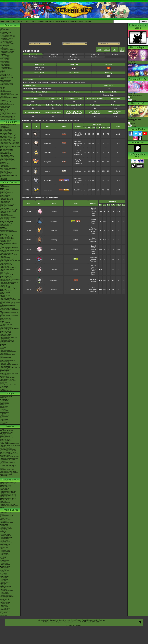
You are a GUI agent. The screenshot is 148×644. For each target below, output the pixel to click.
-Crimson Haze (4, 604)
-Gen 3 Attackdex (5, 58)
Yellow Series (4, 406)
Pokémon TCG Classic (7, 523)
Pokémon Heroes (5, 439)
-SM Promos (4, 572)
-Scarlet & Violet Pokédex (8, 50)
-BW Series (3, 559)
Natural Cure (93, 209)
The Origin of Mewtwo (7, 431)
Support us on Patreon (74, 625)
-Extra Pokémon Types (7, 515)
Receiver (93, 279)
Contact (27, 22)
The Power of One (5, 434)
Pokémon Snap (5, 362)
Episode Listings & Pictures (8, 125)
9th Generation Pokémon (7, 116)
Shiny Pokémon (5, 152)
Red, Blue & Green (6, 357)
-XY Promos (4, 573)
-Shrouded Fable (5, 542)
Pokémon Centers (5, 93)
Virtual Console (5, 376)
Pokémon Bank (5, 249)
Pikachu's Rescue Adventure (8, 484)
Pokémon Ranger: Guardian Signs (10, 300)
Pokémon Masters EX (6, 200)
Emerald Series (5, 412)
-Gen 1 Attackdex (5, 56)
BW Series (3, 418)
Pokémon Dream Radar (7, 275)
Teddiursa (54, 231)
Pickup (93, 228)
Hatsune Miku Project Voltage (9, 98)
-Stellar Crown (4, 540)
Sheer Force (78, 154)
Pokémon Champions (6, 192)
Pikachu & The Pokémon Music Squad (9, 506)
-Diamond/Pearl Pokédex (7, 37)
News (2, 28)
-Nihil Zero (3, 581)
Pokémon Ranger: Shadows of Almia (9, 313)
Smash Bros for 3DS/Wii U (8, 268)
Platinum (3, 297)
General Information (6, 396)
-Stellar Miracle (4, 599)
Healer (93, 215)
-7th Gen (3, 90)
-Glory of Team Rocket (7, 591)
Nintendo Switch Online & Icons (9, 385)
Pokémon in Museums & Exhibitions (7, 100)
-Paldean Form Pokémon (7, 119)
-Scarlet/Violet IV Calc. (7, 83)
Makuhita (48, 153)
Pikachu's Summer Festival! (8, 491)
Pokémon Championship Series (9, 95)
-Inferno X (3, 584)
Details (99, 50)
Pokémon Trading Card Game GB (10, 368)
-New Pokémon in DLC (7, 118)
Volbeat (54, 259)
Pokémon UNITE (5, 201)
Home (13, 22)
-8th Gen (3, 89)
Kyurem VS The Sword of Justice (10, 457)
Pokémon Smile (5, 220)
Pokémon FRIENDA (6, 391)
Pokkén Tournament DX (7, 239)
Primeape (48, 143)
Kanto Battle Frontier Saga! (8, 135)
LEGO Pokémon (5, 106)
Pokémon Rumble (5, 301)
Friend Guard (93, 273)
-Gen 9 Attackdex (5, 67)
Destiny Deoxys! (5, 442)
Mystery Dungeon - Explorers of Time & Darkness (9, 316)
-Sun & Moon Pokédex (7, 41)
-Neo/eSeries (4, 563)
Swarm (93, 220)
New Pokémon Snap (6, 223)
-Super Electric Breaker (7, 597)
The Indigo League (6, 129)
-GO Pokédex (4, 48)
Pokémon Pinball (5, 363)
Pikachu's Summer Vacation (8, 482)
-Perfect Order (4, 526)
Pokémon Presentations (7, 105)
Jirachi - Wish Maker (6, 441)
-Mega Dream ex (5, 582)
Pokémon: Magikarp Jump (8, 236)
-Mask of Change (5, 602)
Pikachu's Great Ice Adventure (9, 497)
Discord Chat (4, 112)
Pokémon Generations (7, 155)
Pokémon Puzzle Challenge (8, 352)
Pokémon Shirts (5, 108)
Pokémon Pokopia (5, 194)
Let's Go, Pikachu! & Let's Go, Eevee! (9, 232)
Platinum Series (5, 415)
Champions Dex (74, 59)
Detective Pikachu (5, 240)
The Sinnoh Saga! (5, 136)
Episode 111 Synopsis (135, 96)
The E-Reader (4, 343)
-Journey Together (5, 536)
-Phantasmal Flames (6, 529)
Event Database (5, 115)
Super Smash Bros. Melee (8, 355)
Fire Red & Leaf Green (7, 324)
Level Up (107, 50)
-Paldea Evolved (5, 552)
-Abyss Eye (3, 578)
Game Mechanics (5, 82)
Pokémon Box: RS (5, 333)
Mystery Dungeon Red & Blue (9, 337)
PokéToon (3, 162)
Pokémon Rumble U (6, 278)
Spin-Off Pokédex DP (6, 76)
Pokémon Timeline (5, 92)
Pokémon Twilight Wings (7, 157)
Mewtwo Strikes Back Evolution (9, 473)
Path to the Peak (5, 164)
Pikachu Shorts (10, 480)
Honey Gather (93, 232)
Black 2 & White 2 (5, 274)
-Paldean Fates (5, 546)
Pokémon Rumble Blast (7, 284)
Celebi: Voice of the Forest (8, 438)
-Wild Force (3, 605)
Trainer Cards (4, 517)
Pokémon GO (4, 197)
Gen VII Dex (74, 54)
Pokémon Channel (5, 331)
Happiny (54, 270)
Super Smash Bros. (6, 369)
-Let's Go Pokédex (5, 43)
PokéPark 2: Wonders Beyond (9, 282)
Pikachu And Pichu (6, 485)
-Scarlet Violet (4, 553)
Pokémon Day (4, 103)
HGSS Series (4, 417)
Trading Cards (10, 510)
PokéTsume (4, 180)
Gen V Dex (115, 54)
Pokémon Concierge (6, 173)
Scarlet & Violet (5, 190)
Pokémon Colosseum (6, 327)
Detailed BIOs (4, 401)
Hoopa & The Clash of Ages (8, 465)
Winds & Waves (5, 187)
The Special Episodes (6, 149)
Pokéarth (88, 22)
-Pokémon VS (4, 610)
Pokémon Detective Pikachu (8, 477)
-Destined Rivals (5, 534)
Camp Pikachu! (5, 488)
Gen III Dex (53, 57)
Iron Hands (48, 190)
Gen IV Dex (33, 57)
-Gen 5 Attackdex (5, 61)
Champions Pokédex (76, 22)
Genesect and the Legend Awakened (8, 460)
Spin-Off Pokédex (5, 74)
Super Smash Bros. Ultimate (8, 243)
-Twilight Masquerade (6, 543)
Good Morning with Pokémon (9, 168)
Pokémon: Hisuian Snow (7, 159)
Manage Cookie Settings (96, 620)
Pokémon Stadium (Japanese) (9, 365)
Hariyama (48, 162)
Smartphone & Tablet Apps (8, 381)
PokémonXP (4, 96)
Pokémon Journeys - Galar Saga (10, 142)
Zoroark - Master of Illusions (8, 452)
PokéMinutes (4, 165)
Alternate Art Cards (6, 520)
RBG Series (4, 405)
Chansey (54, 212)
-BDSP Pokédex (5, 45)
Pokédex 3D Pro (5, 287)
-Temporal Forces (5, 544)
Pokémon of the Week (7, 85)
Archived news (4, 30)
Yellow (2, 359)
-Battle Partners (5, 594)
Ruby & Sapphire (5, 323)
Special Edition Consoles (7, 378)
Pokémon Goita (5, 388)
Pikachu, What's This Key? (8, 504)
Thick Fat (78, 151)
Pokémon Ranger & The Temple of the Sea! (10, 446)
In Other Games (5, 375)
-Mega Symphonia (5, 586)
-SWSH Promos (5, 570)
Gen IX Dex (33, 54)
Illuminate (93, 257)
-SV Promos (4, 569)
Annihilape (48, 180)
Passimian (54, 280)
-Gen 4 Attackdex (5, 60)
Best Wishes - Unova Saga (8, 138)
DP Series (3, 414)
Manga (10, 393)
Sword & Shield (5, 208)
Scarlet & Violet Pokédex (58, 22)
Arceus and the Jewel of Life (8, 451)
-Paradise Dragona (6, 598)
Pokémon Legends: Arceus (8, 211)
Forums (19, 22)
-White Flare (4, 533)
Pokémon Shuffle (5, 258)
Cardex (2, 79)
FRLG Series (4, 411)
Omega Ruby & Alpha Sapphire (9, 247)
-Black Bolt (3, 531)
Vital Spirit (78, 132)
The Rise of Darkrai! (6, 448)
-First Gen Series (5, 565)
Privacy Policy (81, 620)
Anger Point (78, 134)
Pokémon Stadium (5, 366)
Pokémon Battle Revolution (8, 308)
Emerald (3, 326)
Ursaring (54, 240)
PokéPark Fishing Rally (7, 342)
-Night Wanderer (5, 601)
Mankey (48, 134)
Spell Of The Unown (6, 435)
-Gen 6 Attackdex (5, 63)
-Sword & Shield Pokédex (8, 44)
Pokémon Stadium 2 (6, 350)
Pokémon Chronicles (6, 148)
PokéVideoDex (4, 167)
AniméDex (3, 126)
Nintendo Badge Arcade (7, 269)
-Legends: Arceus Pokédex (8, 47)
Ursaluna (54, 290)
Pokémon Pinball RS (6, 334)
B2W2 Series (4, 419)
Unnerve (93, 242)
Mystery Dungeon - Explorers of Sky (9, 310)
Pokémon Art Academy (7, 253)
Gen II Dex (74, 57)
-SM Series (3, 556)
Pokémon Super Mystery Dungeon (10, 260)
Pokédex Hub (43, 22)
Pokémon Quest (5, 242)
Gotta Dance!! (4, 490)
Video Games (10, 182)
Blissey (54, 249)
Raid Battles (4, 521)
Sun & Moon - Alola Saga (7, 141)
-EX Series (3, 562)
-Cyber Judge (4, 607)
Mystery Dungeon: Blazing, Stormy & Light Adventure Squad (10, 303)
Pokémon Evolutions (6, 158)
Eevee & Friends (5, 503)
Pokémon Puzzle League (7, 360)
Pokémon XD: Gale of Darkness (9, 329)
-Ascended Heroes (6, 527)
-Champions (4, 86)
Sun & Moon (4, 229)
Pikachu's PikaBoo (5, 487)
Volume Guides (5, 403)
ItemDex (3, 70)
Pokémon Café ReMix (7, 198)
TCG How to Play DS (6, 291)
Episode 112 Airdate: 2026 (134, 119)
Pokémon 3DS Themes (7, 379)
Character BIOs (5, 399)
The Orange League (6, 131)
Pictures (132, 101)
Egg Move (122, 50)
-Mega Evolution (5, 530)
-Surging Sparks (5, 539)
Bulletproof (93, 290)
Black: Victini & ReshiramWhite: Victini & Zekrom (9, 455)
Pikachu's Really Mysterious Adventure (8, 501)
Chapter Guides (5, 402)
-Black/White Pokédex (7, 38)
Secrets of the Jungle (6, 474)
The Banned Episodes (7, 151)
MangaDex (3, 398)
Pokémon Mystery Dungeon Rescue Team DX (8, 218)
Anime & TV (10, 122)
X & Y (2, 246)
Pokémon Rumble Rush (7, 237)
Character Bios (4, 128)
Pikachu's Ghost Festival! (7, 493)
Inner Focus (78, 180)
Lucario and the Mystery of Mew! (10, 444)
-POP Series (4, 575)
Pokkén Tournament (6, 265)
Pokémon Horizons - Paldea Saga (10, 146)
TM (114, 50)
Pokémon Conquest (6, 281)
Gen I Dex (95, 57)
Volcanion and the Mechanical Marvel (9, 468)
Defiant (78, 136)
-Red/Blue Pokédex (6, 32)
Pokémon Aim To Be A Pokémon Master (9, 144)
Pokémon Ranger (5, 336)
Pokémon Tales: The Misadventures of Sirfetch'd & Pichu (9, 175)
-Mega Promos (4, 568)
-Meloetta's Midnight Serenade (9, 458)
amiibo (2, 384)
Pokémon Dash (5, 330)
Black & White (4, 272)
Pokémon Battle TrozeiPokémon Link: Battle (9, 251)
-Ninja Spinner (4, 579)
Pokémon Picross (5, 262)
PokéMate (3, 344)
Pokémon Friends (5, 195)
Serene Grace (93, 212)
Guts (78, 153)
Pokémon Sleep (5, 203)
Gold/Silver (3, 347)
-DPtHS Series (4, 560)
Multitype (78, 171)
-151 (1, 549)
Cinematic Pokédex (6, 80)
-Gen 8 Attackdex (5, 66)
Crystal (2, 349)
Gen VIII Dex (53, 54)
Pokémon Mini (4, 353)
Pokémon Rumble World (7, 259)
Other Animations (5, 170)
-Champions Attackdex (7, 69)
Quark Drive (78, 190)
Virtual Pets (3, 382)
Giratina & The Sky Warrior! (8, 449)
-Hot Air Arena (4, 592)
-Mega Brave (4, 585)
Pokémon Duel (4, 266)
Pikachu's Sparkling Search (8, 498)
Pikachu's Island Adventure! (8, 494)
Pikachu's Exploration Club (8, 496)
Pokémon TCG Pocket (7, 206)
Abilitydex (3, 73)
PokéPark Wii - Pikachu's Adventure (7, 306)
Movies (10, 426)
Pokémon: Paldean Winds (8, 161)
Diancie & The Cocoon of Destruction (7, 463)
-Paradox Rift (4, 547)
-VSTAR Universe (5, 608)
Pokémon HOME (5, 213)
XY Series (3, 421)
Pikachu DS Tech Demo (7, 340)
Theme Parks (4, 109)
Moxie (93, 223)
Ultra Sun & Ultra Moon (7, 230)
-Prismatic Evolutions (6, 537)
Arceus (48, 171)
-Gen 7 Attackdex (5, 64)
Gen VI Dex (95, 54)
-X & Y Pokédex (5, 40)
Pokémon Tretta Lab (6, 276)
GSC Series (4, 408)
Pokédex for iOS (5, 292)
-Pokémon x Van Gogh (7, 102)
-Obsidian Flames (5, 550)
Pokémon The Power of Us (8, 471)
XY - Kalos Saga (5, 139)
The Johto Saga (5, 132)
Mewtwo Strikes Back (6, 432)
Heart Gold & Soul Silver (7, 298)
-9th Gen (3, 87)
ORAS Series (4, 422)
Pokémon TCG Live (6, 226)
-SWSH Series (4, 555)
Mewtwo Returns (5, 436)
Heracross (54, 221)
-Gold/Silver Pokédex (6, 34)
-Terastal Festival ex (6, 595)
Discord (34, 22)
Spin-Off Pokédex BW (6, 77)
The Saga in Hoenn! (6, 133)
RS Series (3, 409)
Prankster (93, 261)
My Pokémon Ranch (6, 318)
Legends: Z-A (4, 191)
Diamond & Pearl (5, 295)
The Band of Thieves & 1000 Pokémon (8, 255)
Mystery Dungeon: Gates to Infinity (10, 279)
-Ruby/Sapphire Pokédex (7, 35)
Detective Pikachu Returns (8, 204)
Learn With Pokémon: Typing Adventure (8, 289)
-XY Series (3, 557)
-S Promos (3, 614)
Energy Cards (4, 518)
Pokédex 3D (4, 285)
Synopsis (131, 124)
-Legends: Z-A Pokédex (7, 51)
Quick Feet (93, 230)
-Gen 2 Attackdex (5, 57)
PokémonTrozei (5, 339)
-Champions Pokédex (6, 53)
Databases (10, 25)
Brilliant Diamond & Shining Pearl (10, 210)
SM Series (3, 424)
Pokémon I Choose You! (7, 470)
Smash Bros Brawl (5, 320)
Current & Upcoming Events (8, 113)
